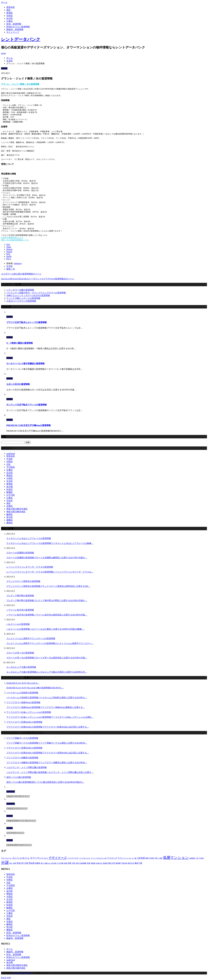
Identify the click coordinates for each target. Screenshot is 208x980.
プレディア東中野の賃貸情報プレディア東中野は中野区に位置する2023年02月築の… (47, 600)
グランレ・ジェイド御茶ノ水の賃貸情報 (20, 84)
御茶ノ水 (11, 269)
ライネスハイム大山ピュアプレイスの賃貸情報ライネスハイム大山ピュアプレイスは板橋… (50, 543)
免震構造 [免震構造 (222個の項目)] (192, 858)
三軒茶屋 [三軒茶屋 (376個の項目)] (141, 858)
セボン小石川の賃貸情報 (18, 384)
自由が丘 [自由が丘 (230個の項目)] (99, 863)
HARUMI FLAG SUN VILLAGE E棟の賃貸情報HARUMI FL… (35, 688)
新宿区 (10, 13)
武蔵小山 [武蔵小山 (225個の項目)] (47, 863)
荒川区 (10, 517)
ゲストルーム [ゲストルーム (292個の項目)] (6, 858)
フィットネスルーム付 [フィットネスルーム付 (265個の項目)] (99, 858)
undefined (11, 454)
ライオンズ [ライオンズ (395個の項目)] (112, 858)
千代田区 (11, 467)
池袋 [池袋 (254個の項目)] (66, 863)
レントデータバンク (21, 39)
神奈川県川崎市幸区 (16, 512)
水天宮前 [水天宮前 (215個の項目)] (54, 863)
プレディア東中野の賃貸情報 (20, 596)
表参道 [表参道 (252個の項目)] (105, 863)
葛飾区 (10, 520)
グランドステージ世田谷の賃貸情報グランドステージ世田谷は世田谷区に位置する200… (48, 586)
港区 (8, 10)
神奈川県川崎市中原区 (17, 509)
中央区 (10, 459)
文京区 (4, 68)
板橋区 (10, 492)
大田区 (10, 478)
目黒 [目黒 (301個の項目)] (88, 863)
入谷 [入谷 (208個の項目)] (197, 858)
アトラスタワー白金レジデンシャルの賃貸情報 (29, 712)
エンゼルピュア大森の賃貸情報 (21, 667)
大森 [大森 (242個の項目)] (14, 863)
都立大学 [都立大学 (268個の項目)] (112, 863)
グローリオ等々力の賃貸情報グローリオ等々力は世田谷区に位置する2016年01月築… (47, 658)
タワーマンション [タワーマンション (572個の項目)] (39, 858)
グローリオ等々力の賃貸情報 (20, 653)
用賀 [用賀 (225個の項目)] (77, 863)
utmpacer (18, 263)
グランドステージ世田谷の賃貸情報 (23, 581)
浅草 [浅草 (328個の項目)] (70, 863)
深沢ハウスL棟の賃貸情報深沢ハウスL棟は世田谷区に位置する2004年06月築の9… (45, 782)
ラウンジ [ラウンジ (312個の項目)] (121, 858)
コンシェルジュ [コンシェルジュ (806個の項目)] (21, 858)
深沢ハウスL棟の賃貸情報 (19, 777)
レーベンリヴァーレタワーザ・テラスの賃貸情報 (30, 567)
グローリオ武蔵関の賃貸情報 (20, 553)
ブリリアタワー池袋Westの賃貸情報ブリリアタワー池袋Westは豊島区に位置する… (46, 707)
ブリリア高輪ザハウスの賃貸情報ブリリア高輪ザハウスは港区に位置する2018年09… (47, 743)
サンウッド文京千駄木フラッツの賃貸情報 (27, 405)
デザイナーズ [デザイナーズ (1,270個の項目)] (58, 858)
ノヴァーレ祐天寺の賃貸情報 (20, 610)
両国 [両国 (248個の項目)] (147, 858)
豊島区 (10, 523)
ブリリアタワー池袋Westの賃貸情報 (23, 702)
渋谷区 (10, 16)
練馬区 (10, 514)
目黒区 (10, 506)
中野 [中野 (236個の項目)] (156, 858)
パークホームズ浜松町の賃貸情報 (22, 693)
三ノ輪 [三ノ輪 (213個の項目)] (134, 858)
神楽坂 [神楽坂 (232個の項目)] (93, 863)
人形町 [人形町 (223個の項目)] (160, 858)
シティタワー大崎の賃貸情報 (20, 290)
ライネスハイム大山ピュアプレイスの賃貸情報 (29, 538)
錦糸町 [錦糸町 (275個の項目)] (118, 863)
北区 (8, 464)
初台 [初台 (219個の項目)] (11, 863)
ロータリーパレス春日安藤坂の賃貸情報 (25, 363)
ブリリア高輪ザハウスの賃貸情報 (22, 738)
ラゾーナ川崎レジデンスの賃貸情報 (23, 298)
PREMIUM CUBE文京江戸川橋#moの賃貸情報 (29, 425)
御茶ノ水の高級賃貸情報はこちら (15, 240)
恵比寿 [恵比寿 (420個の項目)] (32, 863)
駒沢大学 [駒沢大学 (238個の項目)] (131, 863)
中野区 (10, 462)
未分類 (10, 487)
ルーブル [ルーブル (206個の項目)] (129, 858)
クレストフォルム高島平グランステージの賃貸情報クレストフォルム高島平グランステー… (50, 643)
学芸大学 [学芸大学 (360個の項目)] (20, 863)
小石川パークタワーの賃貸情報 (21, 301)
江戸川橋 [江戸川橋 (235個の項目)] (60, 863)
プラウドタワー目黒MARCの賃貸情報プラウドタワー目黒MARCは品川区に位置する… (48, 727)
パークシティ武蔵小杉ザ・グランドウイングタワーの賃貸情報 (36, 293)
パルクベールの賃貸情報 (18, 624)
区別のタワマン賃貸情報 (18, 27)
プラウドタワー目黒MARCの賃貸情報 (24, 722)
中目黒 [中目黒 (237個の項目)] (151, 858)
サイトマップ (13, 32)
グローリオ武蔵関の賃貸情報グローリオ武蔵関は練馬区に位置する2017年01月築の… (47, 558)
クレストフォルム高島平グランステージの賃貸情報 (31, 638)
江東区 (10, 21)
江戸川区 (11, 495)
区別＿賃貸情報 (14, 24)
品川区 (10, 18)
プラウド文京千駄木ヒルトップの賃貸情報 (27, 322)
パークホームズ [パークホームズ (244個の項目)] (85, 858)
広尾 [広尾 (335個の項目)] (26, 863)
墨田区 (10, 476)
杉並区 (10, 489)
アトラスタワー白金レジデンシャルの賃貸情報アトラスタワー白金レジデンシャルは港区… (50, 717)
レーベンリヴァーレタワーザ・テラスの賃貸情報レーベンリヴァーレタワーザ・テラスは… (50, 572)
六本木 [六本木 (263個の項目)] (201, 858)
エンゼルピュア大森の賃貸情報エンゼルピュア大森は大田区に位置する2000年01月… (47, 672)
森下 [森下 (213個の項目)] (42, 863)
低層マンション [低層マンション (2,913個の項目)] (176, 858)
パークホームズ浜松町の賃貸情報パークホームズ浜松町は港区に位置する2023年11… (47, 698)
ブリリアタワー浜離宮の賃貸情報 (22, 758)
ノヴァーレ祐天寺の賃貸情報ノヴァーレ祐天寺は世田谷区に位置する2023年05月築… (47, 615)
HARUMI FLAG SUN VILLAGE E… (23, 683)
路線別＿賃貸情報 (15, 29)
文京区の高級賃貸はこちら (12, 238)
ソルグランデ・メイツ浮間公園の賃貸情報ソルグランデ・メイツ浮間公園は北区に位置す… (50, 772)
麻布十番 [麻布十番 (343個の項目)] (138, 863)
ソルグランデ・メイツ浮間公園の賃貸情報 (27, 767)
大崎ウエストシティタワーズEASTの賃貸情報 (28, 295)
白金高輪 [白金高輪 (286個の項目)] (83, 863)
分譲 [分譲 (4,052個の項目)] (5, 862)
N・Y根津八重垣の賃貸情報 (20, 343)
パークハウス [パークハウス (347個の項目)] (73, 858)
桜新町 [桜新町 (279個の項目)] (38, 863)
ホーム (10, 949)
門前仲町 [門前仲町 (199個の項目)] (124, 863)
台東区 (10, 470)
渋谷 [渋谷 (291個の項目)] (74, 863)
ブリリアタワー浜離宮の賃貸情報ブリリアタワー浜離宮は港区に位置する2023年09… (47, 763)
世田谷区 (11, 7)
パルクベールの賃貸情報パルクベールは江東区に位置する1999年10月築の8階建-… (45, 629)
